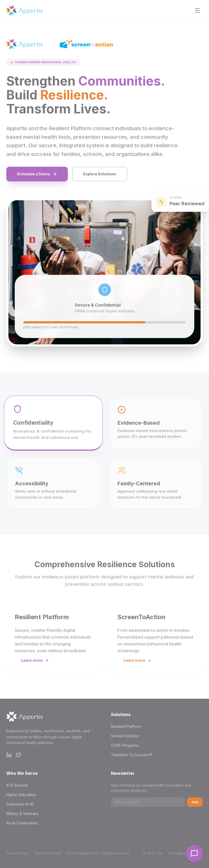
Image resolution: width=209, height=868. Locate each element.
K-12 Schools (17, 785)
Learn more (35, 660)
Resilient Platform (126, 726)
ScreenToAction (125, 736)
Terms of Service (48, 853)
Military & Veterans (22, 814)
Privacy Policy (17, 853)
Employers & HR (20, 804)
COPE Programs (125, 745)
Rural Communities (22, 823)
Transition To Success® (131, 755)
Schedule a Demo (37, 174)
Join (195, 802)
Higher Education (21, 795)
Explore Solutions (100, 174)
